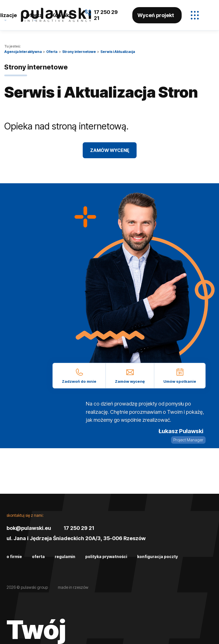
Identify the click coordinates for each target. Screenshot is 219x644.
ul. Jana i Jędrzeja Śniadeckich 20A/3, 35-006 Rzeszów (76, 538)
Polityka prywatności (106, 556)
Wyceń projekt (156, 15)
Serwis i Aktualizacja (118, 52)
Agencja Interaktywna (23, 52)
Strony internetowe (79, 52)
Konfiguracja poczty (158, 556)
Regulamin (65, 556)
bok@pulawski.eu (29, 528)
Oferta (34, 15)
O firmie (14, 556)
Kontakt (61, 15)
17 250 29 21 (79, 528)
